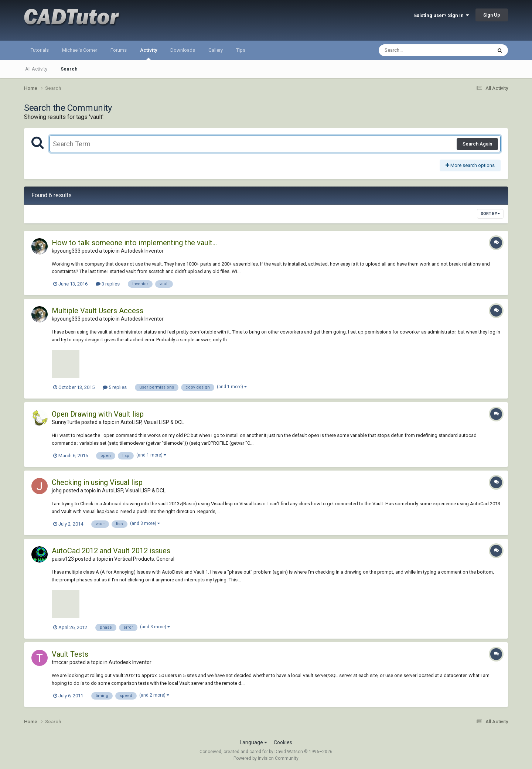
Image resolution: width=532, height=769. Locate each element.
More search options (470, 165)
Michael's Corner (80, 50)
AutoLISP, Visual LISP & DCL (152, 422)
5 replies (115, 387)
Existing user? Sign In (441, 15)
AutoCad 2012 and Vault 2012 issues (111, 551)
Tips (241, 50)
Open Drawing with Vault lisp (98, 414)
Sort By (490, 214)
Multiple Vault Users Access (98, 311)
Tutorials (40, 50)
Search (69, 69)
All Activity (36, 69)
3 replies (108, 284)
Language (253, 742)
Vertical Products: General (144, 559)
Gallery (216, 50)
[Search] (416, 50)
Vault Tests (70, 654)
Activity (149, 54)
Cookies (283, 742)
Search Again (477, 144)
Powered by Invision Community (266, 758)
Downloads (183, 50)
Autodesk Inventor (142, 251)
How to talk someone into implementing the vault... (134, 243)
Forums (119, 50)
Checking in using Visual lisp (97, 482)
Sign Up (492, 15)
